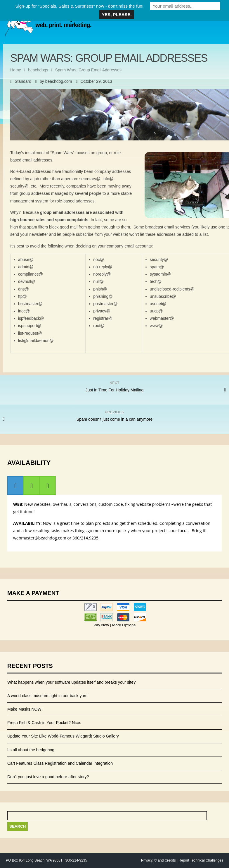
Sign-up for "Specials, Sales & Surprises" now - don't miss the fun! (79, 6)
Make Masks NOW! (25, 709)
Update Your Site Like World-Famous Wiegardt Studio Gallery (63, 736)
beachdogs (38, 70)
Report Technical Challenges (201, 860)
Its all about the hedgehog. (31, 750)
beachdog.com (59, 81)
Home (16, 70)
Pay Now (102, 625)
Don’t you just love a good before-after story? (48, 777)
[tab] (15, 485)
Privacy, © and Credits (158, 860)
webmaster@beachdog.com (40, 538)
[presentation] (15, 486)
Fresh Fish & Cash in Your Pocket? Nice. (44, 723)
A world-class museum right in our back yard (47, 696)
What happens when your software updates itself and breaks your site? (72, 682)
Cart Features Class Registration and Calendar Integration (60, 763)
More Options (123, 625)
